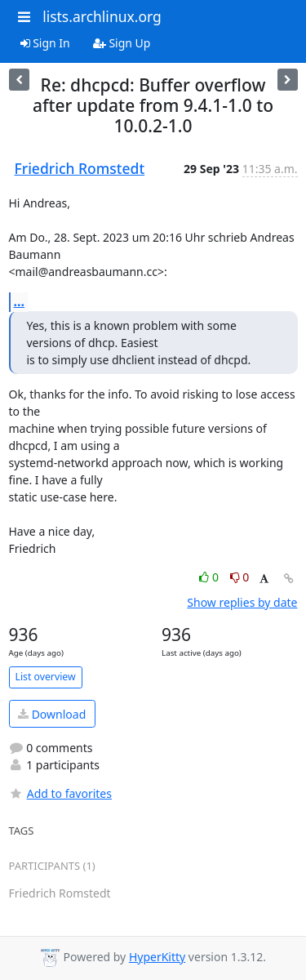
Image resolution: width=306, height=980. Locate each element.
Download (52, 714)
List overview (46, 677)
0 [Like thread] (210, 577)
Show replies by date (242, 602)
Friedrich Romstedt (80, 168)
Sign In (45, 43)
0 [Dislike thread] (240, 577)
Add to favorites (60, 793)
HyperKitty (157, 957)
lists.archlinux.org (102, 16)
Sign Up (122, 43)
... (20, 301)
